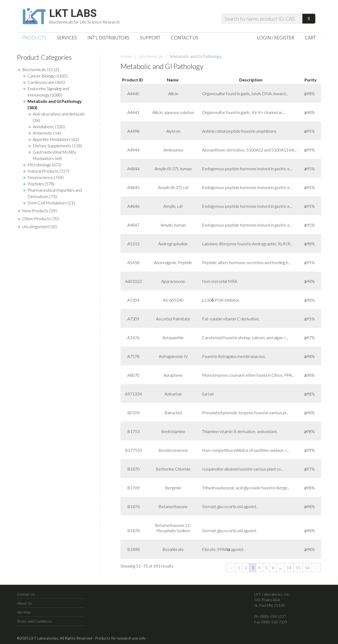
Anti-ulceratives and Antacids (59, 114)
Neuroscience (40, 177)
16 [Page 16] (307, 567)
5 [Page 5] (266, 567)
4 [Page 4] (259, 567)
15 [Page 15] (298, 567)
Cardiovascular (41, 82)
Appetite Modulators (52, 139)
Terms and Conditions (34, 621)
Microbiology (39, 165)
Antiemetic (43, 133)
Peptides (36, 184)
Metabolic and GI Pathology (55, 101)
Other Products (36, 218)
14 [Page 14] (289, 567)
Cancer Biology (41, 76)
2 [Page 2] (246, 567)
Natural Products (43, 171)
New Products (35, 211)
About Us (24, 603)
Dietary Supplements (52, 146)
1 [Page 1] (239, 567)
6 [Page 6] (273, 567)
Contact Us (26, 594)
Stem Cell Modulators (47, 203)
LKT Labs (73, 13)
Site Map (24, 612)
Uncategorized (35, 226)
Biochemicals (151, 56)
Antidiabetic (44, 126)
